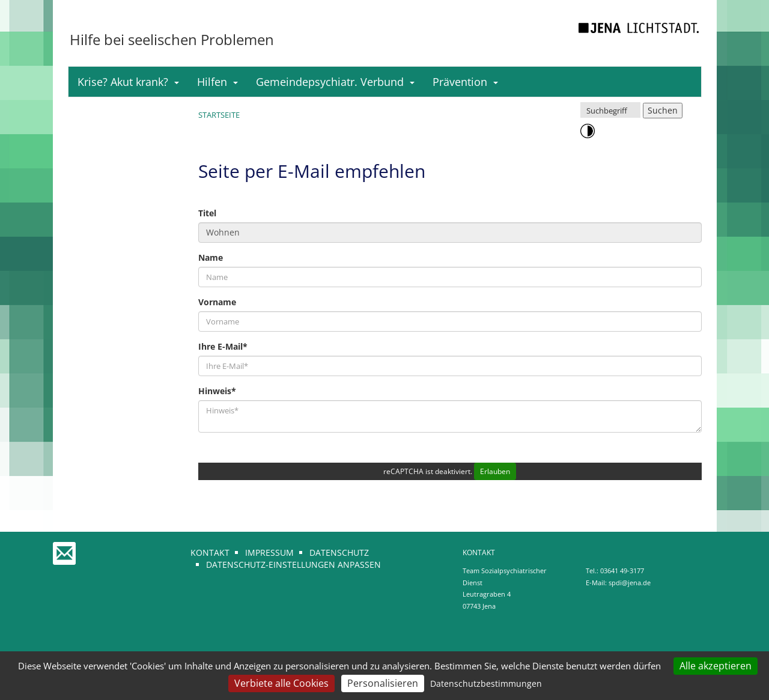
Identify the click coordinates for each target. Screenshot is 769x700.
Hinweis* (217, 391)
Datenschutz (339, 552)
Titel (207, 213)
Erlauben (495, 471)
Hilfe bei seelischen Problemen (172, 39)
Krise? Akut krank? (128, 82)
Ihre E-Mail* (223, 346)
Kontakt (210, 552)
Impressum (269, 552)
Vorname (217, 302)
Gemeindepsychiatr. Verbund (335, 82)
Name (211, 257)
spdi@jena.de (630, 583)
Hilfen (217, 82)
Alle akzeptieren (716, 666)
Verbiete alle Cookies (281, 683)
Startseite (219, 115)
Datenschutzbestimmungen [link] (486, 683)
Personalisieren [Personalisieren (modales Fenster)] (383, 683)
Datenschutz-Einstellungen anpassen (293, 565)
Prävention (465, 82)
